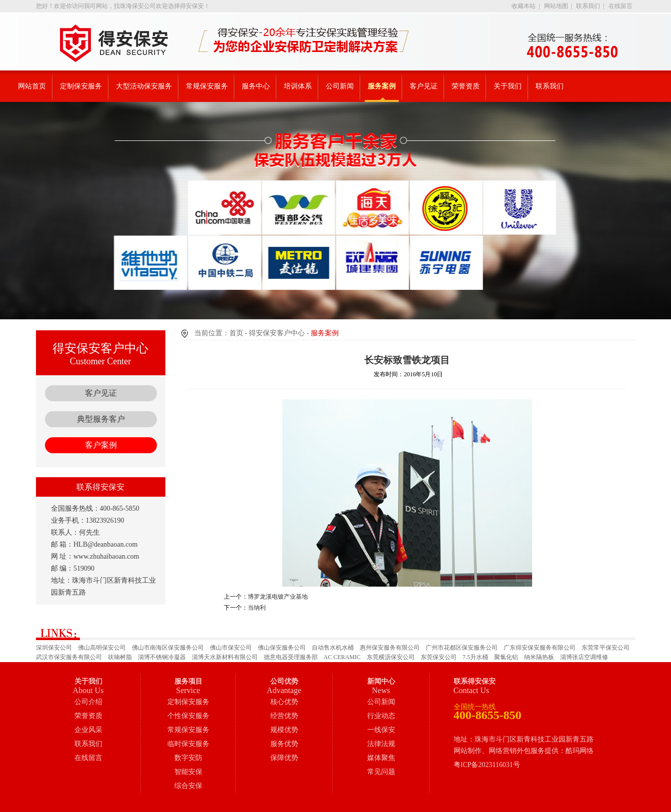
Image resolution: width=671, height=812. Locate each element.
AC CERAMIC (342, 657)
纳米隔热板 (539, 657)
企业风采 (88, 730)
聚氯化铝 (506, 657)
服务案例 (382, 86)
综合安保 (188, 786)
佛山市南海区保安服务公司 (168, 648)
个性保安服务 (188, 716)
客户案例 (101, 445)
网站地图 (556, 6)
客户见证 (424, 86)
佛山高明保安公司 (102, 648)
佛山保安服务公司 (282, 648)
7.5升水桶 (475, 657)
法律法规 (381, 744)
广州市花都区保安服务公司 (462, 648)
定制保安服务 (81, 86)
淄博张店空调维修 (584, 657)
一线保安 (381, 730)
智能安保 (188, 772)
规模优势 (284, 730)
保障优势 (284, 758)
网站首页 (32, 86)
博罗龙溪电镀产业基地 (278, 597)
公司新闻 (340, 86)
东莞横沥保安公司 (391, 657)
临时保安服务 (188, 744)
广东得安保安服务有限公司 (540, 648)
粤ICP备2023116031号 (487, 765)
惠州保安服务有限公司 (390, 648)
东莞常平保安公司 (606, 648)
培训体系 (298, 86)
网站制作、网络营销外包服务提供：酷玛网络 (524, 751)
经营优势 (284, 716)
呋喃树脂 (120, 657)
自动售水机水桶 (333, 648)
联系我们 (588, 6)
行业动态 (381, 716)
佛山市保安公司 (231, 648)
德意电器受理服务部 (291, 657)
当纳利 (257, 608)
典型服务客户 (101, 419)
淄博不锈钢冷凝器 (162, 657)
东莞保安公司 (439, 657)
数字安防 (188, 758)
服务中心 (256, 86)
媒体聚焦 (381, 758)
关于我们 (508, 86)
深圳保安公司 (54, 648)
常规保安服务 (207, 86)
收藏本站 (524, 6)
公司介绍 (88, 702)
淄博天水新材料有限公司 (225, 657)
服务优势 (284, 744)
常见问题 (381, 772)
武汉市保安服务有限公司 (69, 657)
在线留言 (621, 6)
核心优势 (284, 702)
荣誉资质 (466, 86)
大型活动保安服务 (144, 86)
